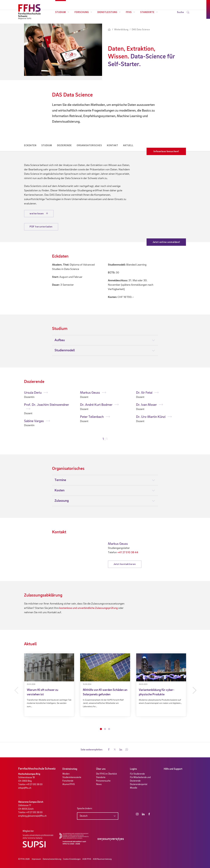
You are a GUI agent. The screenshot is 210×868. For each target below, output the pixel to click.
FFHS (130, 12)
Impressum (36, 859)
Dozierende (64, 146)
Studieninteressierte (72, 777)
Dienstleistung (109, 12)
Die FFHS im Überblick (107, 774)
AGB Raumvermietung (102, 859)
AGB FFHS (87, 859)
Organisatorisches (89, 146)
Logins (133, 769)
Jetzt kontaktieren (125, 564)
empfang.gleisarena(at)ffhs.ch (32, 816)
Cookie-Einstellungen (72, 859)
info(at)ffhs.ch (25, 788)
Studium (62, 12)
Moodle (134, 788)
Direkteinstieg (70, 769)
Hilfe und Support (173, 769)
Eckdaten (30, 146)
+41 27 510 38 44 (128, 553)
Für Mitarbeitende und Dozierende (140, 779)
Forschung (83, 12)
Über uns (101, 769)
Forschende (68, 781)
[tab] (105, 340)
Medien (66, 774)
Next (194, 690)
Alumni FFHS (69, 784)
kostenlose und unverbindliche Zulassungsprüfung (88, 608)
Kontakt (113, 146)
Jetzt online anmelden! (166, 242)
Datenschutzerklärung (52, 859)
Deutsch (84, 816)
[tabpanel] (49, 409)
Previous (16, 690)
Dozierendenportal (139, 784)
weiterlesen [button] (37, 214)
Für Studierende (137, 774)
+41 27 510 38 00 (34, 785)
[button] (109, 750)
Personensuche (103, 781)
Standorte (149, 12)
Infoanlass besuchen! (166, 151)
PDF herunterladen (41, 227)
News (99, 784)
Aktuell (128, 146)
